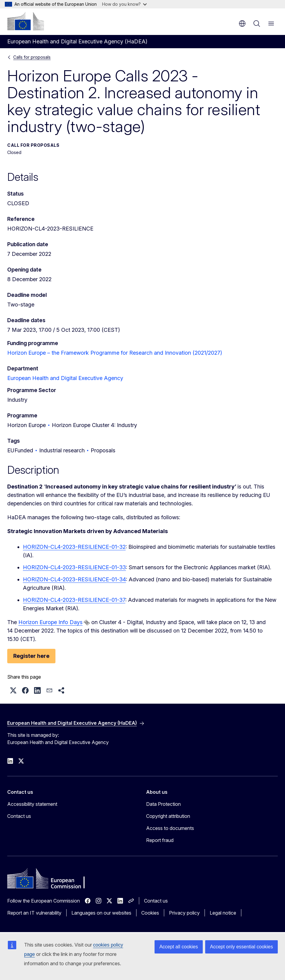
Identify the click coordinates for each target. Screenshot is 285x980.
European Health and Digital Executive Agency (65, 378)
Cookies (150, 913)
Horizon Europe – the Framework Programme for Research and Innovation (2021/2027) (115, 353)
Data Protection (163, 804)
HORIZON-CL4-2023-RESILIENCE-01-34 (74, 579)
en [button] (242, 24)
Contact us (19, 816)
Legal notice (223, 913)
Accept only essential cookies (241, 947)
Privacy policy (184, 913)
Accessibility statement (32, 804)
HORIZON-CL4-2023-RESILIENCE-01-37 (74, 600)
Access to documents (170, 828)
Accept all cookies (179, 947)
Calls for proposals (32, 57)
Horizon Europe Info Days (50, 622)
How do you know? (124, 4)
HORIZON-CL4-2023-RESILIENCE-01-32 (74, 547)
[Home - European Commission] (26, 21)
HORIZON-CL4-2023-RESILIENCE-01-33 (74, 567)
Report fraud (160, 840)
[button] (13, 690)
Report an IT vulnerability (34, 913)
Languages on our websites (101, 913)
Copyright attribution (168, 816)
